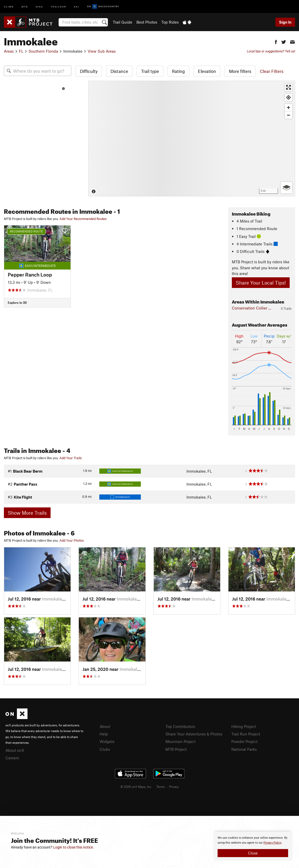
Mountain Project (180, 741)
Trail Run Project (246, 734)
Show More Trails (27, 513)
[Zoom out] (288, 115)
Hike (39, 6)
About (105, 726)
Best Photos (147, 22)
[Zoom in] (288, 108)
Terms (161, 787)
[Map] (192, 139)
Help (104, 734)
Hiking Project (244, 726)
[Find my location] (288, 97)
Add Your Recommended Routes (83, 219)
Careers (12, 758)
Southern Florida (43, 51)
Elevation (207, 71)
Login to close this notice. (74, 847)
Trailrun (58, 6)
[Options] (286, 188)
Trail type (150, 71)
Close (253, 853)
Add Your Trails (71, 458)
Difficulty (89, 71)
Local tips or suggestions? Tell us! (271, 51)
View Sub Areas (102, 51)
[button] (276, 41)
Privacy (174, 787)
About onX (15, 750)
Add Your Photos (72, 540)
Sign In (285, 22)
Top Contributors (180, 726)
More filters (240, 71)
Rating (178, 71)
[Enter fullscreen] (288, 87)
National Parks (244, 749)
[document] (253, 846)
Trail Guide (123, 22)
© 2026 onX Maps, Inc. (136, 787)
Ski (77, 6)
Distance (119, 71)
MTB (25, 6)
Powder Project (244, 741)
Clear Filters (272, 71)
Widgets (107, 741)
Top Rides (170, 22)
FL (21, 51)
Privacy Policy (272, 843)
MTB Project (176, 749)
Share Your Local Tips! (261, 283)
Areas (9, 51)
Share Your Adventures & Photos (194, 734)
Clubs (105, 749)
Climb (9, 6)
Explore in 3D (17, 302)
